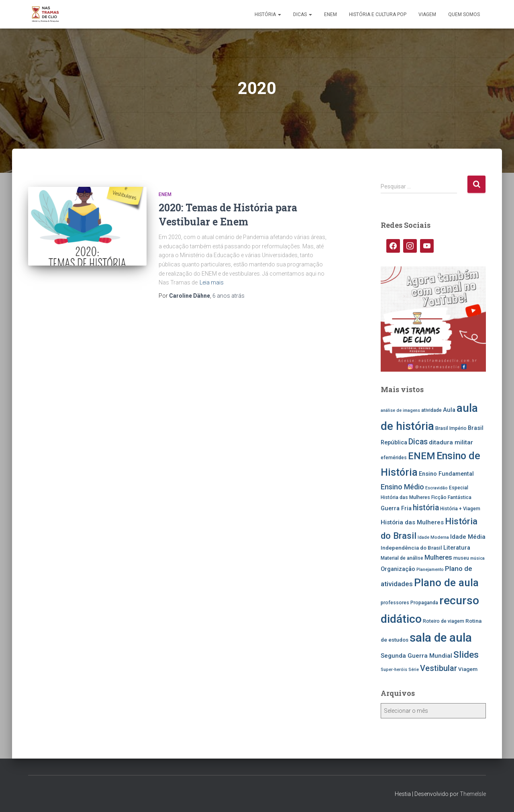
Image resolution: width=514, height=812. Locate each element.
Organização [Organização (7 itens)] (398, 569)
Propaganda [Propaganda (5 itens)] (424, 603)
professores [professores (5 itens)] (395, 603)
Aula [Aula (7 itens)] (449, 410)
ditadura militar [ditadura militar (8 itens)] (451, 442)
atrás (228, 296)
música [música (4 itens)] (477, 558)
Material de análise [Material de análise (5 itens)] (402, 558)
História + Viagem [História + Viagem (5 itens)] (460, 509)
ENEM (330, 14)
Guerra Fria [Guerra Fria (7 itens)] (396, 508)
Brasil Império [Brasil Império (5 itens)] (451, 428)
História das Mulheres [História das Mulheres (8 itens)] (412, 522)
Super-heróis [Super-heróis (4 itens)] (394, 670)
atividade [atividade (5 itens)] (431, 410)
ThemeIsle (473, 794)
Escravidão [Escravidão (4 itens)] (436, 488)
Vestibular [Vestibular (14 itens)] (439, 668)
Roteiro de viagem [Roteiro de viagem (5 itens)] (444, 621)
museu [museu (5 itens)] (461, 558)
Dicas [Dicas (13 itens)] (418, 442)
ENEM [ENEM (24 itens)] (422, 456)
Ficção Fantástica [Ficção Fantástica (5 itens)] (451, 497)
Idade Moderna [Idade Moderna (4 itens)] (433, 537)
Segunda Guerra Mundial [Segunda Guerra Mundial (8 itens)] (416, 656)
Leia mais (212, 282)
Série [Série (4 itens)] (414, 670)
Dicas (303, 14)
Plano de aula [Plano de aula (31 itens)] (446, 583)
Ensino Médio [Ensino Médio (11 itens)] (402, 487)
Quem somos (464, 14)
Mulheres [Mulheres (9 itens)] (438, 557)
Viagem (427, 14)
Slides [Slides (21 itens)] (466, 655)
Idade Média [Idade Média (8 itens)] (468, 537)
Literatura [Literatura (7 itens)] (457, 548)
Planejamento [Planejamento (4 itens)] (430, 570)
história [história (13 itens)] (426, 508)
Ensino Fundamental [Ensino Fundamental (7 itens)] (446, 474)
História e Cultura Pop (378, 14)
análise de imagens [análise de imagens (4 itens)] (400, 410)
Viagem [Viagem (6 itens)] (468, 669)
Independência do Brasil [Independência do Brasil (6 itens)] (411, 548)
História (268, 14)
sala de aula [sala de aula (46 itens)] (441, 638)
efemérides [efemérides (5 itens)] (394, 458)
